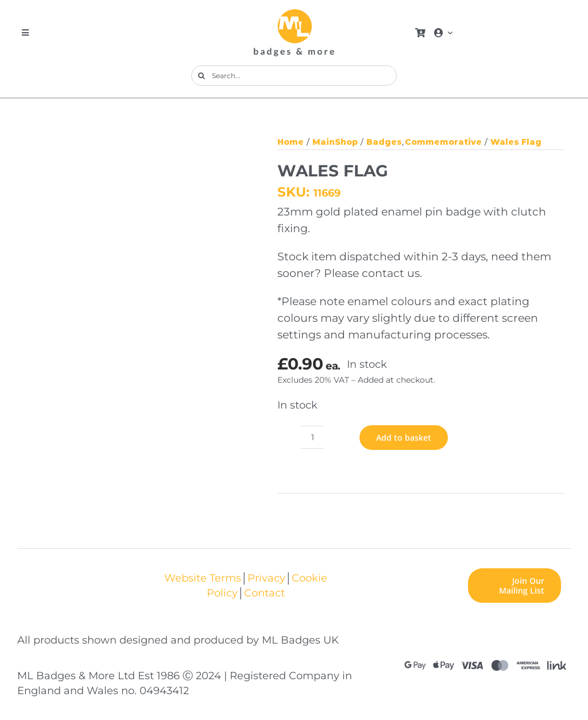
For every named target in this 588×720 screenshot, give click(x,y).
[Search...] (294, 76)
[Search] (201, 76)
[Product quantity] (312, 437)
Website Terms (203, 578)
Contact (264, 593)
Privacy (266, 578)
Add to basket (404, 438)
